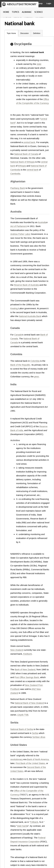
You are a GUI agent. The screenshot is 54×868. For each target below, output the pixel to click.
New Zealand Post (34, 685)
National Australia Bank (30, 316)
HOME (6, 12)
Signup (40, 3)
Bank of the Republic (20, 365)
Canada (18, 335)
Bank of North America (38, 759)
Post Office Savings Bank (27, 677)
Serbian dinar (39, 737)
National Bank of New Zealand (29, 703)
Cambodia (15, 174)
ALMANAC (27, 12)
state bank (22, 826)
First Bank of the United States (30, 763)
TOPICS (15, 12)
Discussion (24, 33)
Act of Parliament (19, 226)
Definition (37, 33)
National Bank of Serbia (22, 729)
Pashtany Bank (18, 188)
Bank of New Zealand (25, 669)
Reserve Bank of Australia (26, 285)
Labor (28, 234)
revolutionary (17, 759)
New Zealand (17, 650)
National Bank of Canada (26, 154)
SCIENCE (39, 12)
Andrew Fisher (17, 234)
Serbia (35, 733)
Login (49, 3)
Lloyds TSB (23, 715)
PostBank (15, 689)
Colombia (35, 361)
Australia (42, 222)
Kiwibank (28, 654)
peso (37, 377)
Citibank (34, 822)
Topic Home (11, 33)
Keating (14, 308)
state (39, 64)
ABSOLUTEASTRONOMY (22, 4)
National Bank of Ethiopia (22, 162)
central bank (29, 142)
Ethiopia (22, 166)
